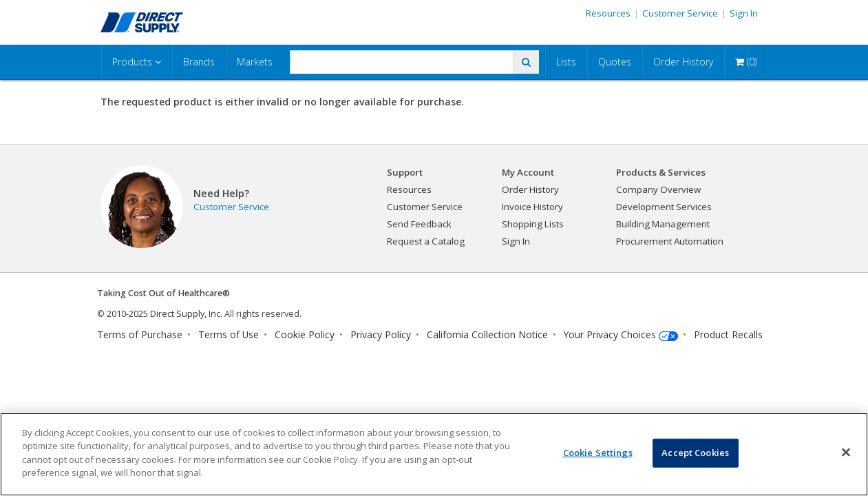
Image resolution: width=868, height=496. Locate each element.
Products (137, 62)
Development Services (664, 207)
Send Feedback (419, 224)
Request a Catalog (426, 241)
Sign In (744, 13)
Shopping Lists (533, 224)
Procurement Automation (670, 241)
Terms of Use (229, 334)
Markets (255, 62)
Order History (683, 62)
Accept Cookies (695, 453)
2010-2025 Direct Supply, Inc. (165, 314)
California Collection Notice (487, 334)
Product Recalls (728, 334)
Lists (566, 62)
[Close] (846, 453)
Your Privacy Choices (610, 334)
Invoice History (532, 207)
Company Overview (658, 189)
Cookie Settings (598, 453)
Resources (608, 13)
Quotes (615, 62)
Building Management (663, 224)
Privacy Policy (381, 334)
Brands (199, 62)
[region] (434, 454)
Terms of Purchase (140, 334)
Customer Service (680, 13)
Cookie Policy (305, 334)
